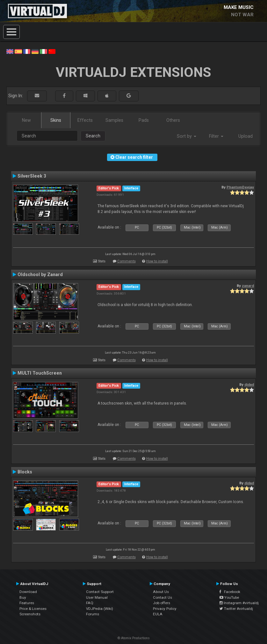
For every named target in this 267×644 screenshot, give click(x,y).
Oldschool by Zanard (40, 274)
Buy (23, 597)
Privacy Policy (165, 609)
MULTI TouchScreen (40, 373)
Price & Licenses (33, 609)
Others (173, 120)
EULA (158, 614)
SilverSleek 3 (32, 176)
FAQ (90, 603)
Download (28, 592)
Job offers (162, 603)
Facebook (230, 592)
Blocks (25, 472)
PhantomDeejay (240, 187)
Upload (245, 136)
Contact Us (162, 597)
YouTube (229, 597)
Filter (216, 136)
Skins (56, 120)
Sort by (187, 136)
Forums (93, 614)
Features (27, 603)
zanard (248, 286)
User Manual (97, 597)
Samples (114, 120)
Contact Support (100, 592)
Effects (85, 120)
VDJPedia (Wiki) (100, 609)
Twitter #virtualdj (236, 609)
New (26, 120)
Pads (144, 120)
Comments (126, 261)
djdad (249, 384)
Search (93, 136)
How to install (157, 261)
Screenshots (30, 614)
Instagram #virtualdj (239, 603)
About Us (161, 592)
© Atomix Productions (134, 638)
